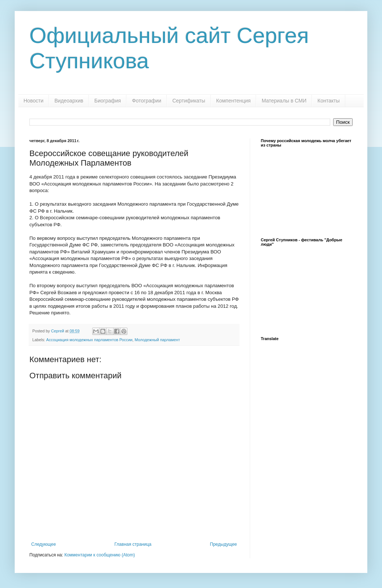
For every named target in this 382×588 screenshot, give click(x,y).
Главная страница (133, 544)
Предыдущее (224, 544)
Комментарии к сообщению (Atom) (100, 555)
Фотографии (147, 101)
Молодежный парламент (157, 340)
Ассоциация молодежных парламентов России (89, 340)
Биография (108, 101)
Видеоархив (69, 101)
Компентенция (234, 101)
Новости (33, 101)
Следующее (44, 544)
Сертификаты (189, 101)
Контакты (328, 101)
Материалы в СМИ (284, 101)
